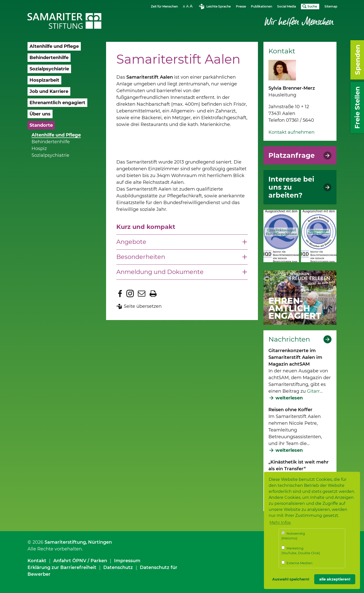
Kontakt (37, 561)
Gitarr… (315, 391)
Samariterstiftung (65, 542)
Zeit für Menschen (164, 6)
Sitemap (331, 6)
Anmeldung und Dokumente (160, 272)
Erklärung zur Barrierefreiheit (62, 567)
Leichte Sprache (219, 6)
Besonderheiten (141, 257)
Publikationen (262, 6)
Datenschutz (118, 567)
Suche (312, 6)
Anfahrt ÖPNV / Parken (80, 561)
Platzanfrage (292, 156)
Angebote (131, 242)
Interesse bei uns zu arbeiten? (291, 187)
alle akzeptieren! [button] (335, 579)
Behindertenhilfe (51, 142)
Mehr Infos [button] (280, 523)
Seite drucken (153, 293)
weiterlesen (289, 398)
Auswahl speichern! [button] (291, 579)
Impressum (127, 561)
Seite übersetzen (143, 306)
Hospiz (39, 149)
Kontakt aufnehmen (291, 132)
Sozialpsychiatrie (50, 155)
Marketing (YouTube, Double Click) (301, 551)
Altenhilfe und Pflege (56, 135)
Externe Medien (297, 563)
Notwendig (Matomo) (293, 536)
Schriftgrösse (188, 6)
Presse (241, 6)
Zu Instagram (130, 293)
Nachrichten (289, 339)
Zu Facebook (120, 293)
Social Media (287, 6)
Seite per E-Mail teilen (142, 293)
